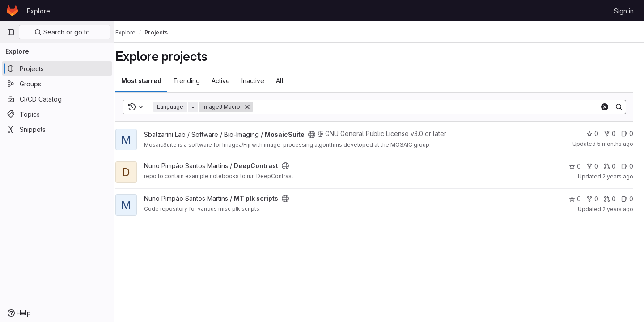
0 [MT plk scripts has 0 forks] (592, 199)
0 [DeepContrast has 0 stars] (575, 166)
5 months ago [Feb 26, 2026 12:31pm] (615, 144)
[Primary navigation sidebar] (11, 32)
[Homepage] (12, 11)
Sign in (624, 11)
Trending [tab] (196, 81)
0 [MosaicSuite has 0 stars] (592, 133)
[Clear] (605, 107)
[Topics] (57, 114)
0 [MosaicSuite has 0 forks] (610, 133)
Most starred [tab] (151, 81)
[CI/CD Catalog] (57, 99)
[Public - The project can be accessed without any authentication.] (322, 135)
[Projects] (57, 68)
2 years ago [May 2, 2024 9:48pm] (618, 209)
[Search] (431, 107)
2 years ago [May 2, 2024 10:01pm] (618, 176)
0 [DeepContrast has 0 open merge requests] (610, 166)
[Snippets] (57, 129)
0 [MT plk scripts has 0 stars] (575, 199)
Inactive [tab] (263, 81)
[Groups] (57, 84)
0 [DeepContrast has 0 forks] (592, 166)
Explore (38, 11)
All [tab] (290, 81)
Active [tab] (231, 81)
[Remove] (257, 107)
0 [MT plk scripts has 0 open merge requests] (610, 199)
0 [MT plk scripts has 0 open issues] (627, 199)
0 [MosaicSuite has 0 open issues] (627, 133)
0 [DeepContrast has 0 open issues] (627, 166)
